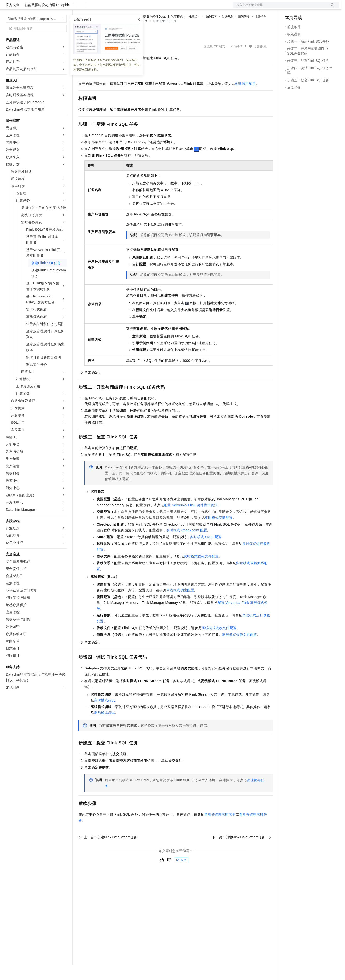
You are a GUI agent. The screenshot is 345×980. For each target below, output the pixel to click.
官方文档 (13, 20)
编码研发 (244, 32)
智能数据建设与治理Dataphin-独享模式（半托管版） (166, 32)
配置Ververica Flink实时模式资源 (191, 520)
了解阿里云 (160, 8)
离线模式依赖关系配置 (239, 650)
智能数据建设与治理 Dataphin (47, 20)
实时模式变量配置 (218, 533)
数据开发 (227, 32)
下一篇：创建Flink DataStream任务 (241, 853)
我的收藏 (261, 62)
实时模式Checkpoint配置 (187, 546)
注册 (313, 8)
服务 (143, 8)
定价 (105, 8)
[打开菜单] (8, 8)
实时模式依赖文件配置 (201, 572)
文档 (280, 8)
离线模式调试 (104, 728)
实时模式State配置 (206, 552)
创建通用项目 (245, 99)
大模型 (50, 8)
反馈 (181, 876)
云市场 (118, 8)
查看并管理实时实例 (220, 830)
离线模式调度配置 (180, 606)
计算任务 (260, 32)
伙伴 (131, 8)
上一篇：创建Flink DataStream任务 (108, 853)
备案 (290, 8)
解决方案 (78, 8)
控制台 (302, 8)
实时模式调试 (104, 716)
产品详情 (237, 62)
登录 (331, 8)
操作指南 (211, 32)
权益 (93, 8)
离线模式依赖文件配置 (219, 643)
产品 (63, 8)
